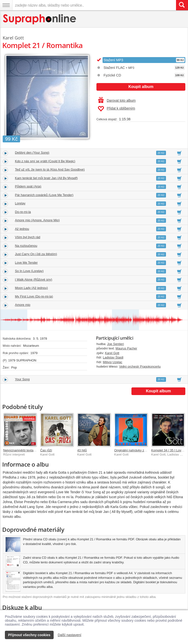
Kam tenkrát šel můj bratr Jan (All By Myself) (46, 178)
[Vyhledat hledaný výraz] (182, 5)
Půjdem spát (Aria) (28, 186)
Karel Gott (112, 353)
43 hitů (82, 450)
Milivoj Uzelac (112, 362)
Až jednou (22, 229)
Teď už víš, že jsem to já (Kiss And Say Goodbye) (50, 169)
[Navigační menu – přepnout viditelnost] (6, 5)
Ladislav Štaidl (113, 357)
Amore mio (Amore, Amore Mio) (37, 220)
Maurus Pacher (126, 348)
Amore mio (23, 305)
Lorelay (20, 203)
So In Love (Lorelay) (29, 271)
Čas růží (46, 450)
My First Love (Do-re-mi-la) (34, 296)
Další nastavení (70, 635)
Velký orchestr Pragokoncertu (140, 366)
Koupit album (141, 87)
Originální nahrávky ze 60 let (135, 450)
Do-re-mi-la (23, 212)
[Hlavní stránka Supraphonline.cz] (40, 19)
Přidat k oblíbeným (116, 109)
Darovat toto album (117, 100)
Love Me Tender (26, 263)
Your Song (22, 379)
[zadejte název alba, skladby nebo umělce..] (94, 5)
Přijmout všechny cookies (29, 635)
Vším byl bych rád (28, 237)
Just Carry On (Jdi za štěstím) (36, 254)
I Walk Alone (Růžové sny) (34, 279)
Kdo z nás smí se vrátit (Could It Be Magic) (45, 161)
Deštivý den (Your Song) (32, 153)
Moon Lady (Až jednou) (31, 288)
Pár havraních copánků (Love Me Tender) (44, 195)
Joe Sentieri (115, 344)
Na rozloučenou (26, 246)
